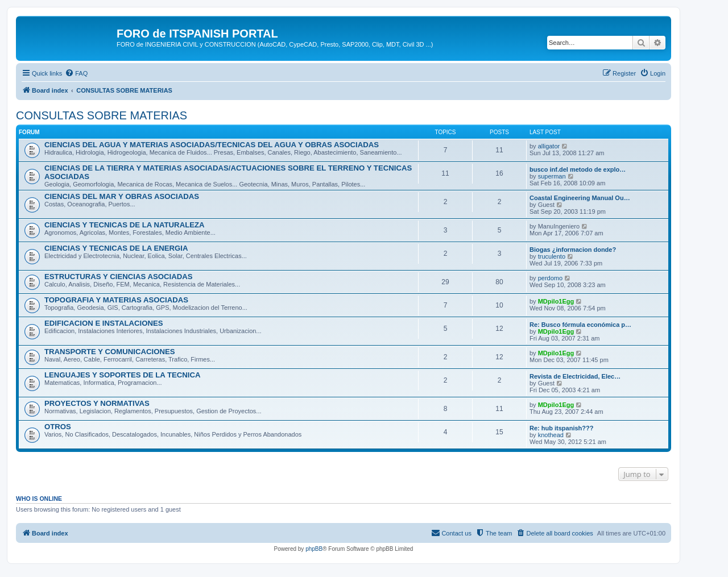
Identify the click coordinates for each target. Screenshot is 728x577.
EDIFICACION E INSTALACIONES (104, 323)
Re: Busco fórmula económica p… (580, 325)
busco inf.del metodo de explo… (578, 169)
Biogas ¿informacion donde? (573, 250)
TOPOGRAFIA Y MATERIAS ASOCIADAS (116, 300)
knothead (551, 435)
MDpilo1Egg (556, 301)
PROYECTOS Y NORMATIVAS (97, 403)
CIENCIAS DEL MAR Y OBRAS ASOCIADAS (122, 196)
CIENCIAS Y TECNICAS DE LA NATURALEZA (125, 225)
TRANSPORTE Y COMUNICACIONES (110, 352)
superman (552, 176)
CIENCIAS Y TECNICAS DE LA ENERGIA (116, 248)
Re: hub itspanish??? (561, 428)
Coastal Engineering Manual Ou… (580, 198)
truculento (552, 256)
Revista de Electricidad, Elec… (575, 376)
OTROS (58, 427)
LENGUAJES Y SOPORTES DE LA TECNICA (123, 375)
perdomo (550, 278)
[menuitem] (76, 73)
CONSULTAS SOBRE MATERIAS (102, 115)
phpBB (314, 549)
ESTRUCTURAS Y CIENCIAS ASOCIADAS (119, 277)
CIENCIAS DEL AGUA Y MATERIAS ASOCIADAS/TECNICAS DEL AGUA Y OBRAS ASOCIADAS (212, 145)
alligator (549, 146)
